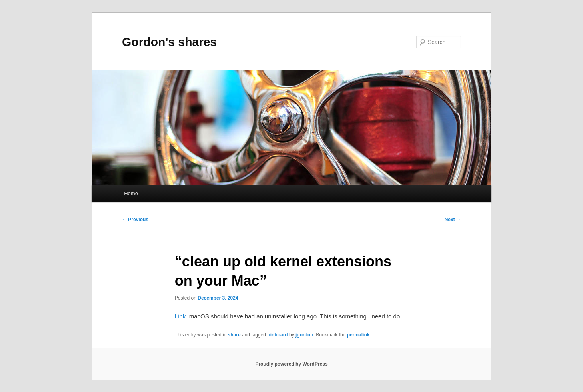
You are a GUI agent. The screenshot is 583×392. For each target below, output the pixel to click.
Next (453, 220)
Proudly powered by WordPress (291, 364)
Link (180, 316)
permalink (358, 335)
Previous (135, 220)
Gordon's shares (169, 42)
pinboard (277, 335)
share (234, 335)
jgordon (304, 335)
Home (131, 193)
